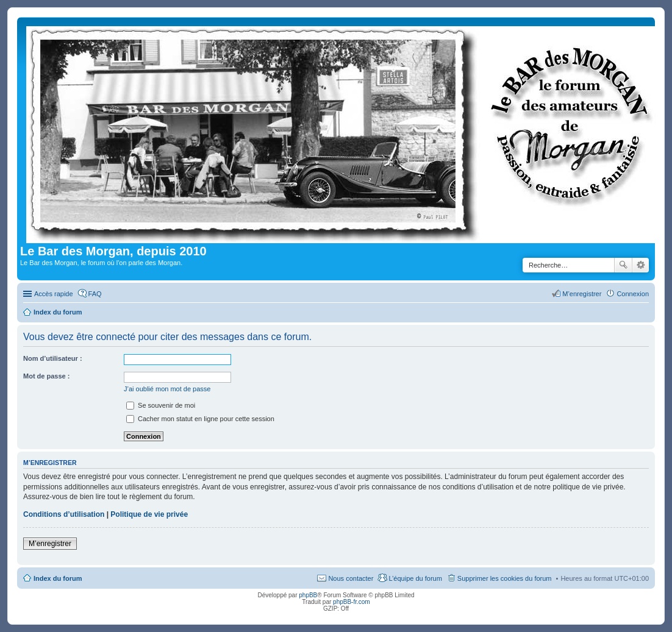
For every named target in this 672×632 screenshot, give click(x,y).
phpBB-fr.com (352, 602)
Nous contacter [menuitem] (351, 578)
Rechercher (623, 265)
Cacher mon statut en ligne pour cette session (200, 419)
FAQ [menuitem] (95, 294)
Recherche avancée (641, 265)
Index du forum (58, 578)
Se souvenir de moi (161, 405)
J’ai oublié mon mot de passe (167, 389)
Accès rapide (54, 294)
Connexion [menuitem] (633, 294)
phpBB (308, 595)
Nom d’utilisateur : (53, 358)
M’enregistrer (50, 544)
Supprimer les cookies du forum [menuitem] (505, 578)
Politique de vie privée (149, 514)
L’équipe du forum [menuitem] (415, 578)
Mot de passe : (46, 376)
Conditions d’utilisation (64, 514)
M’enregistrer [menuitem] (582, 294)
